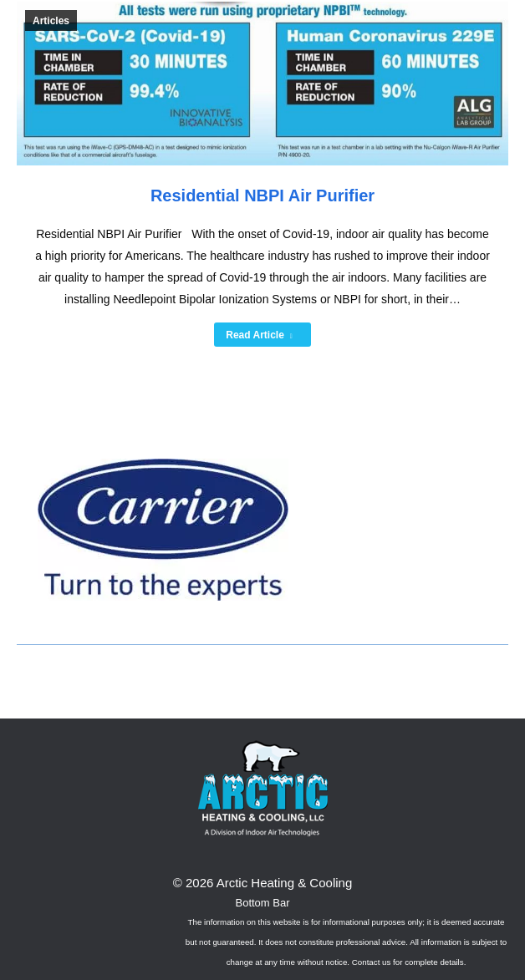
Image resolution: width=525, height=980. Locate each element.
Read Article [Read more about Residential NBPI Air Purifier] (259, 335)
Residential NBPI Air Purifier (262, 195)
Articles (51, 21)
